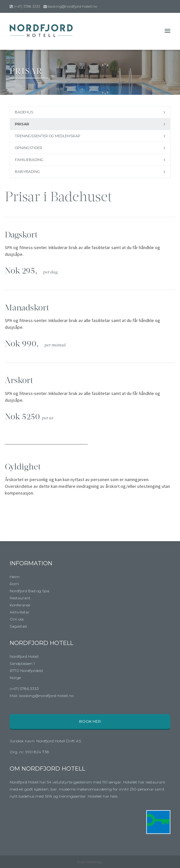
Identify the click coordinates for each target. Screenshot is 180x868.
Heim (15, 577)
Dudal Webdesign (90, 862)
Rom (14, 584)
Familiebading (29, 160)
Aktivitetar (20, 612)
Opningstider (28, 148)
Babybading (27, 172)
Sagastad (18, 626)
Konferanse (20, 605)
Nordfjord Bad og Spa (29, 591)
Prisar (22, 124)
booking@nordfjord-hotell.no (72, 6)
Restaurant (20, 598)
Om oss (17, 619)
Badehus (24, 112)
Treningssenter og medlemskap (48, 136)
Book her (90, 721)
